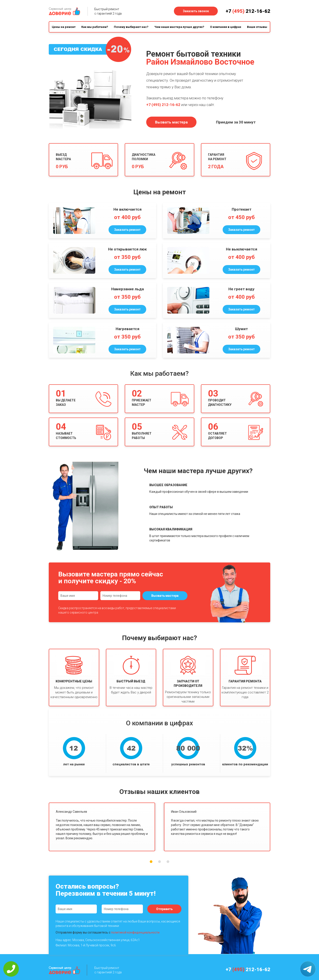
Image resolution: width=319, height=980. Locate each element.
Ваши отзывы (257, 27)
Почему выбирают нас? (131, 27)
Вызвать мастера (171, 122)
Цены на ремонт (64, 27)
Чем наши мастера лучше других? (179, 27)
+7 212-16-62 (248, 11)
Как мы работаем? (95, 27)
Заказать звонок (196, 11)
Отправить (164, 909)
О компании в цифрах (226, 27)
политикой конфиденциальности (135, 932)
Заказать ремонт (127, 230)
